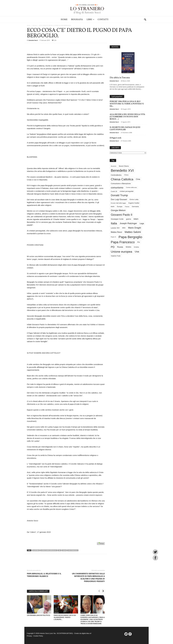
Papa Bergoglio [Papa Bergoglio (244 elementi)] (130, 237)
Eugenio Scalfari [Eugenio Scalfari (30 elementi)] (134, 203)
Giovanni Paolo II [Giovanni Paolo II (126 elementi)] (122, 215)
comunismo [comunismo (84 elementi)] (117, 188)
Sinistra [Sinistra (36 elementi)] (128, 247)
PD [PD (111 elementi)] (113, 247)
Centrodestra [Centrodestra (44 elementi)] (116, 175)
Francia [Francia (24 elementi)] (127, 207)
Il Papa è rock (115, 138)
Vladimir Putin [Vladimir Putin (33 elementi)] (116, 256)
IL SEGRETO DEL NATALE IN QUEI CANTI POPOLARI (125, 128)
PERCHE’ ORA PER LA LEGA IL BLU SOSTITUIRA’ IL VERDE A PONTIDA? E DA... (127, 104)
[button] (145, 20)
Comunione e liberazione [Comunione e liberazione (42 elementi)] (121, 184)
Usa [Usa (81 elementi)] (137, 252)
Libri (90, 20)
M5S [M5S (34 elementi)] (124, 228)
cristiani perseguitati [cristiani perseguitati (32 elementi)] (127, 191)
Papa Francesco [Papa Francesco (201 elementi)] (123, 242)
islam (64, 550)
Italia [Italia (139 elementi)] (114, 223)
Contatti (103, 20)
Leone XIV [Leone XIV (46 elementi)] (115, 228)
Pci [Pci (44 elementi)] (139, 242)
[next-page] (103, 591)
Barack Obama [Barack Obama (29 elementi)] (124, 166)
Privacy (29, 636)
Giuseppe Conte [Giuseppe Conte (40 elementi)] (117, 219)
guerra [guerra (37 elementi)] (129, 219)
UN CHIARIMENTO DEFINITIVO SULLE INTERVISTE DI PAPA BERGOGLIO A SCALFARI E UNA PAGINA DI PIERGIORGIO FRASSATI (88, 577)
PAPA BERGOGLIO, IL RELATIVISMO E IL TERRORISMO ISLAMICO (44, 575)
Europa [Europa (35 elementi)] (120, 207)
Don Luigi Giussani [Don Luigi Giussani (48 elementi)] (119, 199)
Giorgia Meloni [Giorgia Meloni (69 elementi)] (118, 210)
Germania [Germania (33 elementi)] (135, 207)
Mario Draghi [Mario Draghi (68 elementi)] (135, 228)
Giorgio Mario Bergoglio (49, 550)
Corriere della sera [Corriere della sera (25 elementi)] (131, 187)
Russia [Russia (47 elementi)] (120, 247)
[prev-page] (99, 591)
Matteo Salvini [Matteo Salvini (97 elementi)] (133, 232)
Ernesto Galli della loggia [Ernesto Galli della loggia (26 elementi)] (118, 203)
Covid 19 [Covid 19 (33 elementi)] (114, 191)
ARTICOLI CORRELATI (38, 591)
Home (64, 20)
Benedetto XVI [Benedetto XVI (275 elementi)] (122, 170)
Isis (60, 550)
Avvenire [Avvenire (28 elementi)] (114, 166)
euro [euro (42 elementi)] (113, 206)
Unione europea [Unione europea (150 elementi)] (121, 252)
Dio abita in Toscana (120, 78)
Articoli (35, 25)
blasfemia (36, 550)
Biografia (77, 20)
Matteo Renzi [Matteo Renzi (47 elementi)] (116, 232)
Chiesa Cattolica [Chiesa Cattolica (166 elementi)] (122, 179)
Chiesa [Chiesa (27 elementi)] (126, 175)
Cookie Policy (38, 636)
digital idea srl (86, 633)
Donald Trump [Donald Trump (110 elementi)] (119, 195)
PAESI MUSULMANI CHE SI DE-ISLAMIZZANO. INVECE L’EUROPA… (65, 617)
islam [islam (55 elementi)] (136, 219)
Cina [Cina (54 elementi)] (138, 179)
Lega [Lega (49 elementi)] (142, 223)
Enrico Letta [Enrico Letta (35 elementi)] (134, 199)
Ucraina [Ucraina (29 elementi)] (136, 247)
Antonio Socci (33, 40)
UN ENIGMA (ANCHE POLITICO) (38, 615)
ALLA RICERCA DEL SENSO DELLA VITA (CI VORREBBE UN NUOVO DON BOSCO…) (127, 117)
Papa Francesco (73, 550)
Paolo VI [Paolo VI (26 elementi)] (113, 237)
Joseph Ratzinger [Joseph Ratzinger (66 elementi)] (128, 223)
